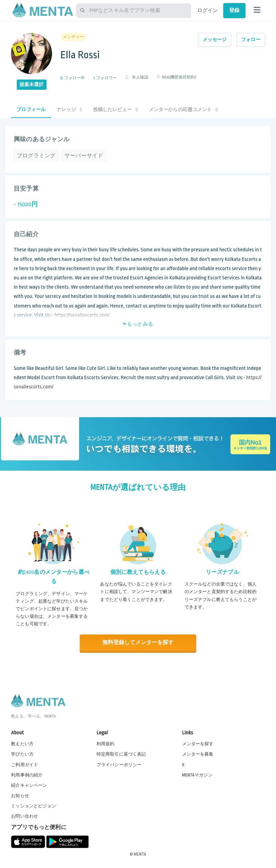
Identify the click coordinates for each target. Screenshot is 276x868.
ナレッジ (69, 110)
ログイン (208, 10)
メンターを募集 (198, 754)
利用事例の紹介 (27, 774)
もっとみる (138, 324)
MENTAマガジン (197, 774)
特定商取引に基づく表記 (121, 754)
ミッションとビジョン (34, 805)
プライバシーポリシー (119, 764)
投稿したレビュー (116, 110)
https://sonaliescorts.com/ (82, 315)
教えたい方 (22, 744)
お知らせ (20, 795)
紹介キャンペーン (29, 785)
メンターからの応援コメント (184, 110)
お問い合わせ (24, 816)
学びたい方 (22, 754)
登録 (234, 10)
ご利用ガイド (24, 764)
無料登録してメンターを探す (138, 643)
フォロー (251, 40)
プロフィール (31, 110)
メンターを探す (198, 744)
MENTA (140, 854)
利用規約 (106, 744)
